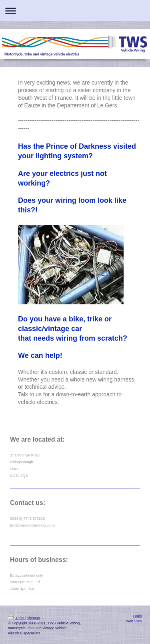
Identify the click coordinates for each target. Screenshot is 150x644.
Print (16, 618)
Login (138, 616)
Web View (134, 621)
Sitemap (33, 618)
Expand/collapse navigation (75, 11)
